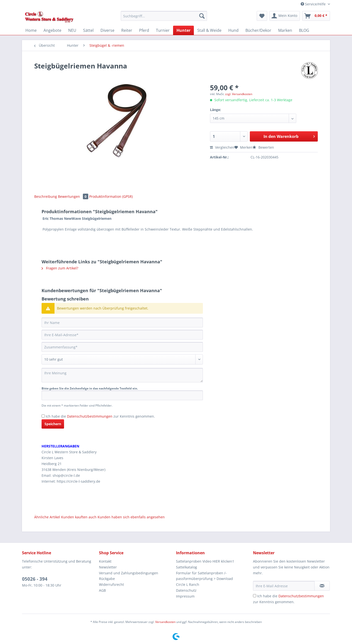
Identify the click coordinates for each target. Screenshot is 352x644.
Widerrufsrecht (111, 584)
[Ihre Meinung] (122, 375)
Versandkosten (165, 622)
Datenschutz (186, 590)
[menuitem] (164, 18)
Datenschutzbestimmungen (90, 416)
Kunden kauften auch (79, 517)
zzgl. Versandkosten (239, 94)
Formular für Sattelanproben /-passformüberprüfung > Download (204, 576)
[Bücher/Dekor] (258, 30)
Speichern (53, 424)
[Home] (31, 30)
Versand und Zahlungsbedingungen (129, 573)
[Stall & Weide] (209, 30)
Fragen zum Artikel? (60, 268)
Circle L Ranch (188, 584)
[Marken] (285, 30)
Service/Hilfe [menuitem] (314, 4)
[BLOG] (304, 30)
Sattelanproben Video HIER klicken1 (205, 561)
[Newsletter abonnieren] (322, 586)
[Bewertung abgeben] (122, 359)
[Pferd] (144, 30)
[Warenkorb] (316, 16)
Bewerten (263, 147)
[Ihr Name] (122, 322)
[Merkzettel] (262, 16)
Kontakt (105, 561)
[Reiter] (127, 30)
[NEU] (72, 30)
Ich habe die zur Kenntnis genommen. (100, 416)
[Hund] (233, 30)
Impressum (185, 596)
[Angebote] (52, 30)
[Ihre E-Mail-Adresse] (122, 335)
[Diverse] (107, 30)
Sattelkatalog (187, 567)
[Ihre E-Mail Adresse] (284, 586)
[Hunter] (183, 30)
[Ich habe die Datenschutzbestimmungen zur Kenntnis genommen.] (43, 416)
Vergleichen (222, 147)
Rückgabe (107, 579)
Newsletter (108, 567)
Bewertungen (74, 196)
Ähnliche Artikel (47, 517)
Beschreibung (46, 196)
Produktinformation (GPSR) (111, 196)
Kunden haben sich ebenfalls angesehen (131, 517)
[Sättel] (88, 30)
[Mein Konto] (285, 16)
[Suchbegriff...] (164, 16)
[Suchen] (202, 16)
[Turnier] (163, 30)
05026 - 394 (35, 579)
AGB (102, 590)
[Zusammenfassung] (122, 347)
